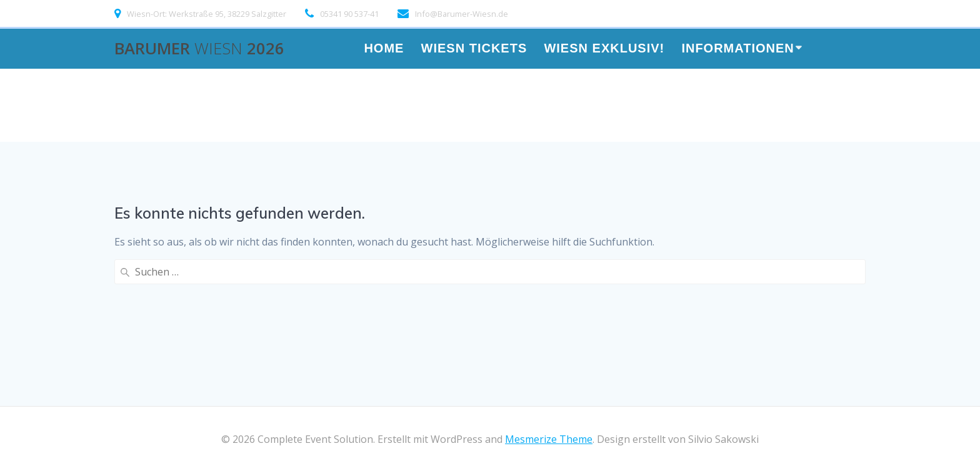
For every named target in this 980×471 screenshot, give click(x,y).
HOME (384, 49)
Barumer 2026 (199, 49)
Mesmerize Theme (549, 439)
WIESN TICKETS (474, 49)
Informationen (737, 49)
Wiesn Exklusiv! (604, 49)
